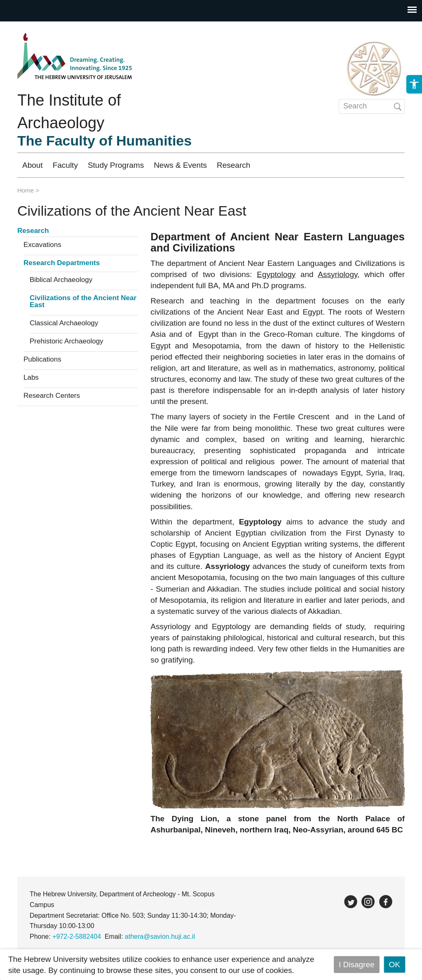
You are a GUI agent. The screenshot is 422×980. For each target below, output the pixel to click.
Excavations (42, 245)
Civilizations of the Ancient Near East (83, 302)
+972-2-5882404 (77, 937)
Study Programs (116, 165)
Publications (42, 360)
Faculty (65, 165)
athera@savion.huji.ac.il (160, 937)
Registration (336, 165)
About (33, 165)
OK (395, 965)
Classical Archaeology (64, 323)
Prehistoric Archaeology (67, 341)
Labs (31, 378)
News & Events (180, 165)
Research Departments (62, 263)
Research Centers (52, 396)
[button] (414, 87)
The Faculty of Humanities (104, 141)
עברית (386, 165)
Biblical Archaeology (61, 280)
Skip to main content (35, 27)
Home (26, 190)
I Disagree (357, 965)
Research (233, 165)
